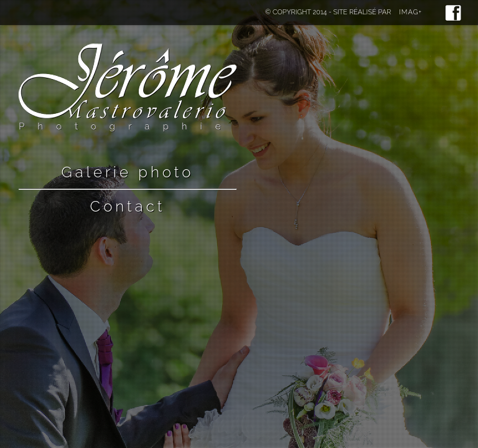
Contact (128, 206)
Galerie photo (128, 172)
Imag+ (410, 12)
